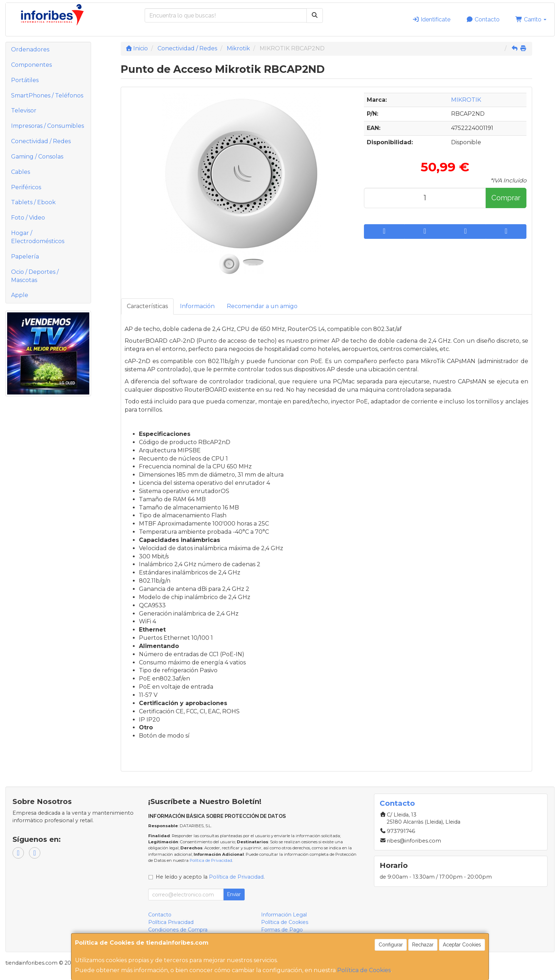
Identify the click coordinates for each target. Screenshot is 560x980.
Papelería (25, 257)
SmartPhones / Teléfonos (47, 96)
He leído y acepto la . (210, 877)
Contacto (483, 19)
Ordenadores (30, 49)
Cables (21, 172)
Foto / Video (28, 218)
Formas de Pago (282, 930)
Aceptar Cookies (462, 945)
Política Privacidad (171, 922)
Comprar (506, 198)
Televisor (24, 110)
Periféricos (26, 187)
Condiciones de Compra (178, 930)
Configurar (391, 945)
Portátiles (25, 80)
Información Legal (284, 915)
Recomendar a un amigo (262, 306)
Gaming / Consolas (37, 157)
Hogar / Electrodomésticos (38, 237)
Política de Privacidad (211, 860)
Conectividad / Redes (41, 141)
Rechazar (423, 945)
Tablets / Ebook (33, 202)
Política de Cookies (364, 970)
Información (197, 306)
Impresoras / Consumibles (47, 126)
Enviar (234, 894)
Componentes (31, 65)
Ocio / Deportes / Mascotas (35, 276)
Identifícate (431, 19)
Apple (20, 295)
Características (147, 306)
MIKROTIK (466, 100)
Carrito (531, 19)
